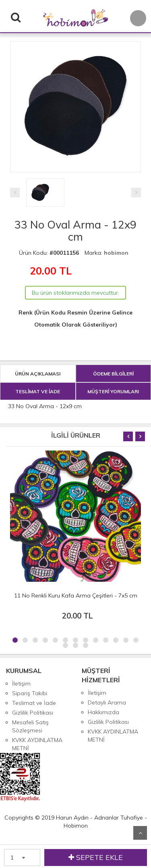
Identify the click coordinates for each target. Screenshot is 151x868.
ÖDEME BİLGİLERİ (113, 374)
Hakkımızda (103, 712)
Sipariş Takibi (30, 693)
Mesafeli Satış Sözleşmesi (30, 726)
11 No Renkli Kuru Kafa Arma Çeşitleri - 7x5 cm (76, 595)
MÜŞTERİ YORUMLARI (113, 391)
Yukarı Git (140, 833)
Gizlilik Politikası (33, 713)
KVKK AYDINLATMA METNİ (37, 744)
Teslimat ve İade (34, 703)
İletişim (21, 683)
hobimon (116, 253)
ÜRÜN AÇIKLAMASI (38, 374)
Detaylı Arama (107, 702)
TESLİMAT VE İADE (38, 391)
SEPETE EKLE (96, 858)
